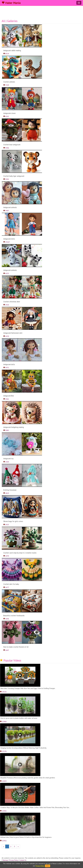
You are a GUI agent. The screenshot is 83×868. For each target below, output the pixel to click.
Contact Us (23, 860)
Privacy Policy (14, 860)
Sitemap (5, 860)
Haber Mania (11, 3)
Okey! (48, 866)
